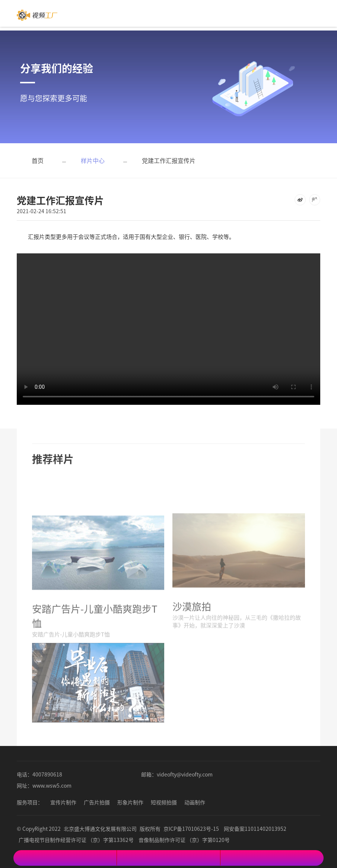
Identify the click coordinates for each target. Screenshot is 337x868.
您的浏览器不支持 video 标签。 (168, 324)
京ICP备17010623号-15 (191, 829)
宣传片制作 (63, 802)
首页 (38, 160)
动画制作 (195, 802)
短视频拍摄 (164, 802)
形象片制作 (130, 802)
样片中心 (93, 160)
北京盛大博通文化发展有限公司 (100, 829)
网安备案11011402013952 (255, 829)
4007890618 (47, 774)
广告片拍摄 (97, 802)
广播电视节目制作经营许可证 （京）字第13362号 (76, 840)
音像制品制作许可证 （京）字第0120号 (184, 840)
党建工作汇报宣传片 (169, 160)
